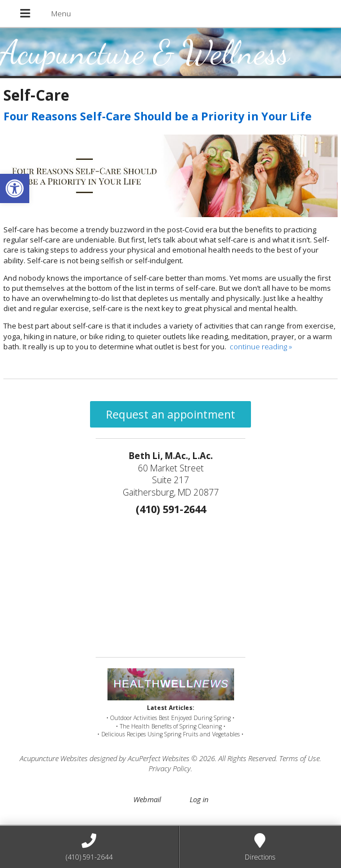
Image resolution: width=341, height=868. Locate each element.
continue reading (261, 347)
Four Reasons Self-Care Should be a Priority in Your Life (158, 116)
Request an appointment (170, 414)
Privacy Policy (170, 768)
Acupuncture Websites (54, 758)
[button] (15, 188)
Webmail (147, 799)
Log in (199, 799)
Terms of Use (299, 758)
